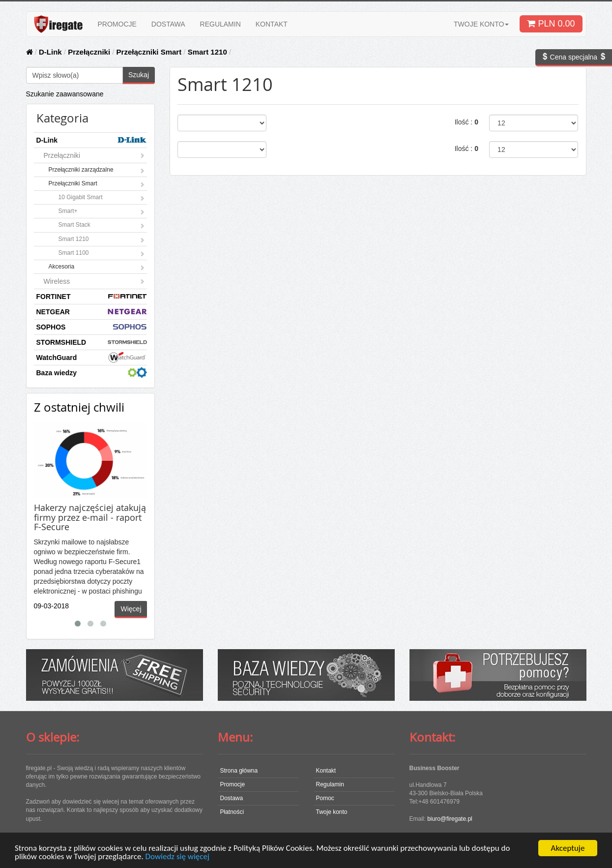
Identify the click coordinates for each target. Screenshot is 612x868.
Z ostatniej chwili (79, 407)
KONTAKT (272, 24)
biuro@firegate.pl (450, 819)
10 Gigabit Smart (102, 198)
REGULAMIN (220, 24)
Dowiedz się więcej (177, 857)
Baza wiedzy (92, 373)
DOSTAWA (168, 24)
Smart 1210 (207, 52)
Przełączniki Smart (149, 52)
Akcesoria (97, 268)
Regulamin (330, 784)
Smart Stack (102, 226)
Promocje (233, 784)
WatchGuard (92, 357)
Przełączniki (89, 52)
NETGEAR (92, 312)
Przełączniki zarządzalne (97, 171)
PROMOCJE (117, 24)
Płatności (232, 812)
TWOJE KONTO (481, 24)
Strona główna (239, 771)
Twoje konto (332, 812)
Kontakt (326, 771)
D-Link (50, 52)
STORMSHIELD (92, 342)
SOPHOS (92, 327)
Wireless (94, 281)
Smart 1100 (102, 254)
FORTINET (92, 296)
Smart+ (102, 212)
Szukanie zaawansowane (65, 94)
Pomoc (325, 798)
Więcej (131, 609)
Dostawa (232, 798)
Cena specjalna (574, 57)
